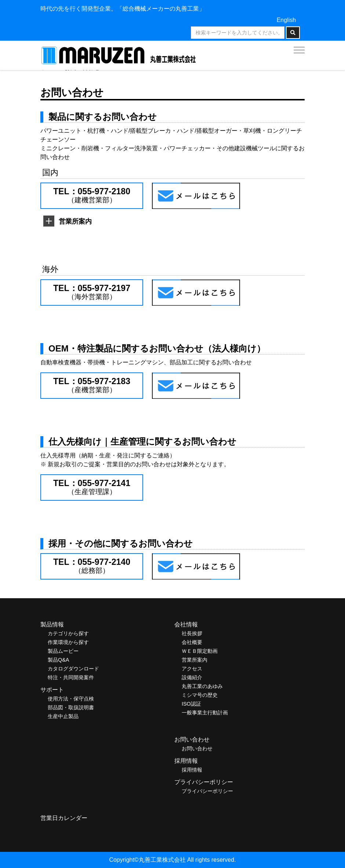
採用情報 (192, 770)
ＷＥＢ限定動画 (200, 651)
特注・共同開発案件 (71, 677)
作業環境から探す (68, 642)
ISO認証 (191, 704)
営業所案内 (195, 660)
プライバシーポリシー (207, 791)
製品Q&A (58, 660)
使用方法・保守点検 (71, 699)
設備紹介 (192, 677)
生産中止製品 (63, 716)
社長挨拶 (192, 633)
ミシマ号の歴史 (200, 695)
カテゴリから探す (68, 633)
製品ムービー (63, 651)
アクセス (192, 669)
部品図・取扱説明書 (71, 707)
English (286, 20)
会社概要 (192, 642)
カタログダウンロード (73, 669)
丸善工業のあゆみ (202, 686)
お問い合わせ (197, 749)
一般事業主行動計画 (205, 713)
